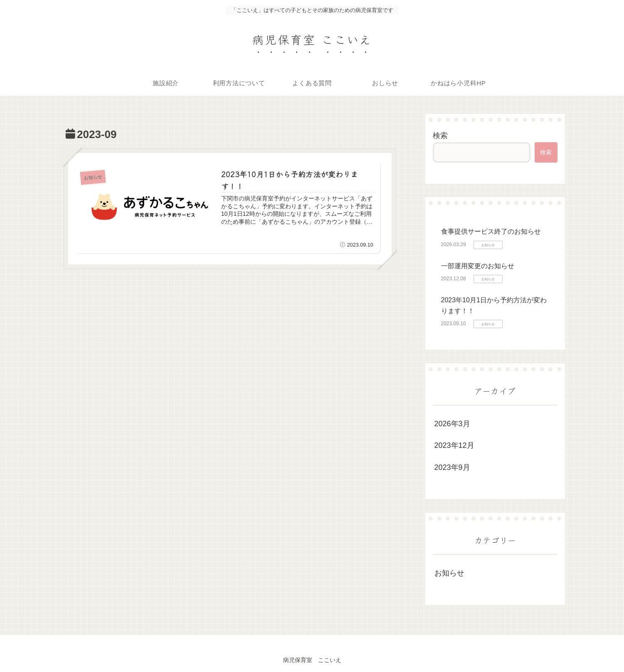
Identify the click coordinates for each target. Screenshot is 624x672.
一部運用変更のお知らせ (478, 266)
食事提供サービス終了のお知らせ (491, 231)
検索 (440, 136)
